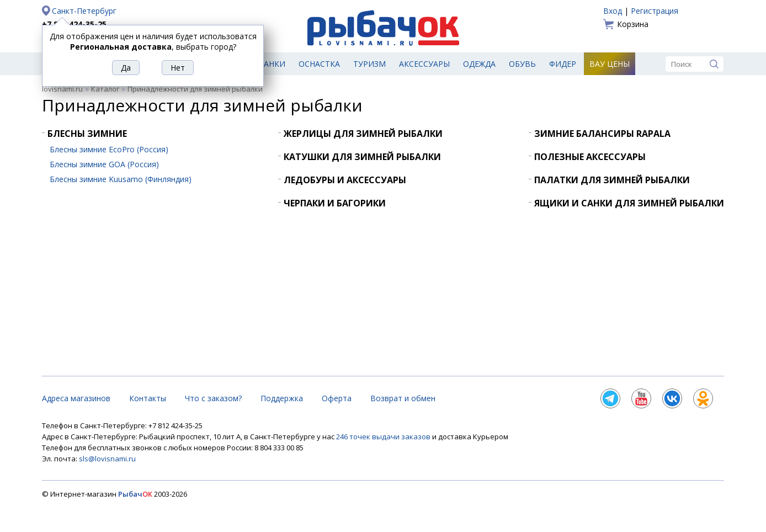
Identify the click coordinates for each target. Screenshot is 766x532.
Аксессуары (424, 64)
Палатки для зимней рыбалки (612, 180)
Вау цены (610, 64)
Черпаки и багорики (335, 203)
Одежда (479, 64)
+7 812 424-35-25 (74, 24)
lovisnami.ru (62, 89)
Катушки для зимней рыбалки (362, 157)
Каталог (105, 89)
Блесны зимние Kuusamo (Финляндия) (121, 179)
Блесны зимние (87, 134)
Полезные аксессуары (590, 157)
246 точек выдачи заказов (384, 437)
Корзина (633, 24)
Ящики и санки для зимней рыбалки (629, 203)
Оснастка (319, 64)
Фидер (563, 64)
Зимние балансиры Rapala (602, 134)
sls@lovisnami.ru (107, 459)
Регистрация (655, 11)
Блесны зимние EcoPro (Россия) (109, 149)
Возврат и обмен (403, 398)
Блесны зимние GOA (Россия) (104, 164)
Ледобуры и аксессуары (345, 180)
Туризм (369, 64)
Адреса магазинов (76, 398)
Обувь (522, 64)
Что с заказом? (213, 398)
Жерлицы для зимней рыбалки (363, 134)
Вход (613, 11)
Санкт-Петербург (84, 11)
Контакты (148, 398)
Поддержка (282, 398)
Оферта (337, 398)
